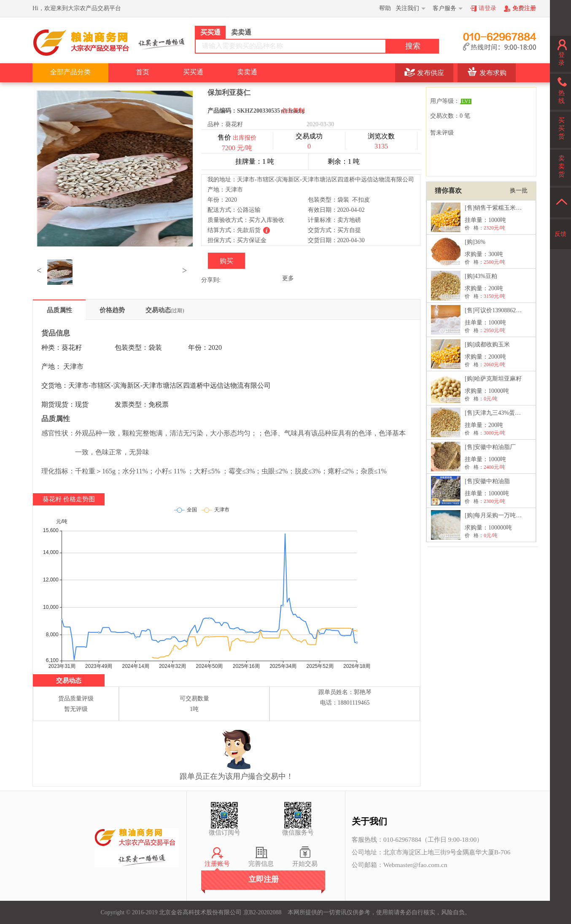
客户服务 (444, 8)
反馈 (560, 234)
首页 (143, 72)
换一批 (519, 190)
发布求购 (493, 73)
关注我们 (407, 8)
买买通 (193, 72)
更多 (288, 278)
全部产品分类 (70, 72)
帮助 (385, 8)
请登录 (488, 8)
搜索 (413, 46)
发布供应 (431, 73)
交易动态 (165, 310)
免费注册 (524, 8)
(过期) (178, 311)
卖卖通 (247, 72)
